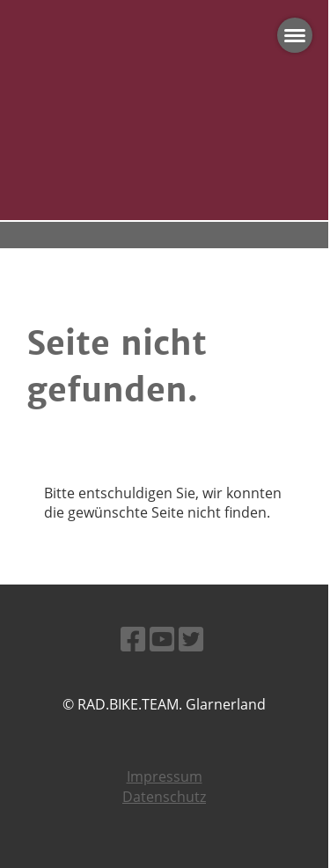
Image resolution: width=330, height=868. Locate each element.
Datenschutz (164, 797)
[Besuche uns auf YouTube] (162, 639)
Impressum (165, 776)
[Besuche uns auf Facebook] (133, 639)
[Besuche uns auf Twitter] (191, 639)
